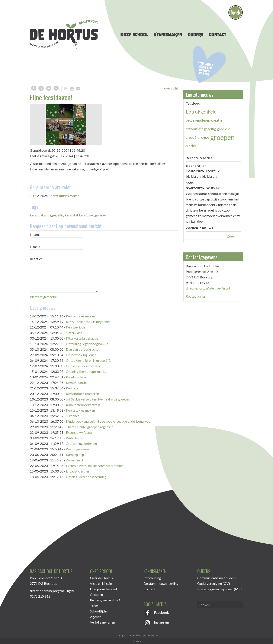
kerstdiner (86, 215)
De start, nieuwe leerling (161, 583)
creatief (217, 120)
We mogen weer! (78, 449)
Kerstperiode (76, 327)
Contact (150, 589)
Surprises (73, 416)
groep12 (223, 129)
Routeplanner (196, 296)
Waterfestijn (75, 438)
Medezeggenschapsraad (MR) (219, 589)
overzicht (171, 88)
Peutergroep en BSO (105, 600)
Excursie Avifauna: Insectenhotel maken (95, 466)
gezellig (58, 215)
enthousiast (194, 129)
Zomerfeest (75, 460)
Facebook (156, 612)
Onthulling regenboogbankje (87, 344)
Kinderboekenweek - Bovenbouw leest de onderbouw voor (109, 421)
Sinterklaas (74, 333)
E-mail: (35, 247)
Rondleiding (152, 578)
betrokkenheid (201, 112)
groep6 (203, 137)
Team (94, 606)
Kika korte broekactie (82, 338)
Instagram (156, 622)
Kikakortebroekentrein (83, 405)
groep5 (191, 137)
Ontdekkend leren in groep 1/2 (88, 360)
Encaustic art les (78, 471)
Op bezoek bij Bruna (81, 355)
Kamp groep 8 (76, 455)
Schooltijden (99, 611)
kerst (34, 215)
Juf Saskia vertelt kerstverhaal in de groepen (98, 399)
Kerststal (73, 388)
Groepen (96, 594)
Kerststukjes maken (65, 196)
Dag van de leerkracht (82, 349)
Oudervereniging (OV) (214, 583)
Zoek (231, 236)
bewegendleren (198, 120)
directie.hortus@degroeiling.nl (208, 288)
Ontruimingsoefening (81, 443)
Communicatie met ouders (216, 578)
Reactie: (36, 259)
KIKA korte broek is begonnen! (89, 322)
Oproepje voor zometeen (84, 366)
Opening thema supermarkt (86, 371)
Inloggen (137, 641)
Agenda (96, 617)
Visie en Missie (101, 583)
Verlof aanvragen (102, 622)
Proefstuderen (76, 377)
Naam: (35, 234)
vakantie (45, 215)
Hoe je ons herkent (104, 589)
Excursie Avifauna (79, 432)
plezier (191, 146)
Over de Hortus (101, 578)
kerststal (71, 215)
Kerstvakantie (76, 383)
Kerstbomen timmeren (82, 394)
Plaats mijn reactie (43, 297)
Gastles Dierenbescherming (86, 477)
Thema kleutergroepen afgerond (90, 427)
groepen (101, 215)
